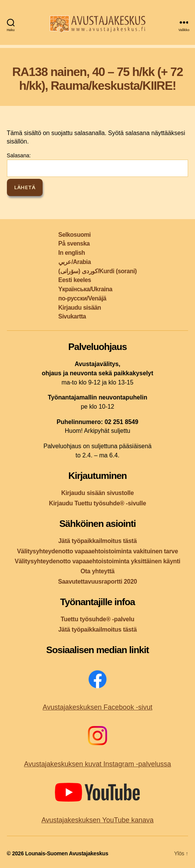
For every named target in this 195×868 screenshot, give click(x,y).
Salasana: (98, 165)
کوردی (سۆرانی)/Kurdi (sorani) (97, 271)
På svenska (74, 243)
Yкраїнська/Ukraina (85, 289)
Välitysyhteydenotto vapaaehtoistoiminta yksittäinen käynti (97, 561)
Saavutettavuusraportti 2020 (97, 582)
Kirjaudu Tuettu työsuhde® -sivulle (97, 503)
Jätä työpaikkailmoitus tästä (97, 541)
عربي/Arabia (75, 262)
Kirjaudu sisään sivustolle (97, 493)
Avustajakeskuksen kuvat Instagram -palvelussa (98, 764)
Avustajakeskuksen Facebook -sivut (97, 707)
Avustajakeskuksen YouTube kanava (97, 820)
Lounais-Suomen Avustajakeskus (67, 853)
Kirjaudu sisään (80, 308)
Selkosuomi (74, 235)
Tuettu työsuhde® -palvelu (97, 619)
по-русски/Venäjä (82, 298)
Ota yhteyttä (98, 571)
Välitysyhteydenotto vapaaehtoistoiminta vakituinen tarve (97, 551)
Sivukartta (72, 316)
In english (72, 253)
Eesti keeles (75, 280)
